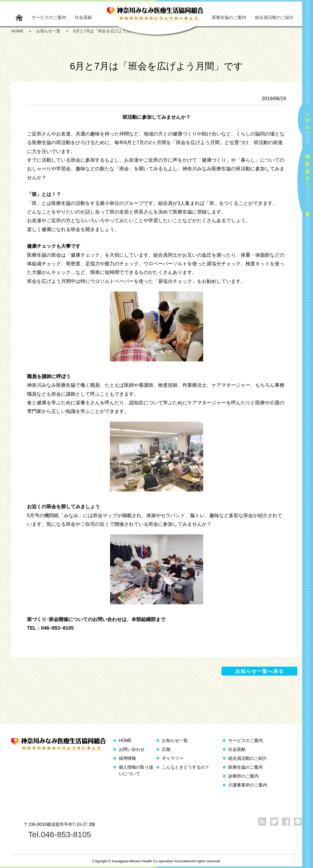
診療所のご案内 (243, 776)
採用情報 (127, 758)
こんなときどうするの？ (186, 767)
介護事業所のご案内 (248, 785)
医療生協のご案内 (229, 17)
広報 (166, 749)
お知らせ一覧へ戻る (260, 671)
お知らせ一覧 (175, 740)
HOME (125, 740)
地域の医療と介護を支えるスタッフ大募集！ (308, 183)
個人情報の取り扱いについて (136, 770)
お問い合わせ (308, 121)
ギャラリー (173, 758)
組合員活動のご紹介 (274, 17)
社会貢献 (83, 17)
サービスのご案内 (49, 17)
